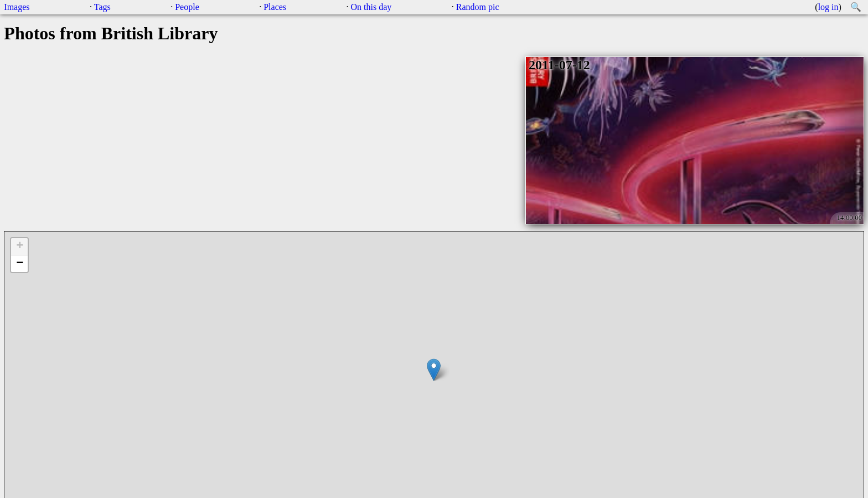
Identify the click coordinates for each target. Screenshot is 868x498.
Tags (102, 7)
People (187, 7)
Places (275, 7)
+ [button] (20, 247)
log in (828, 7)
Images (17, 7)
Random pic (478, 7)
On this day (371, 7)
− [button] (20, 264)
